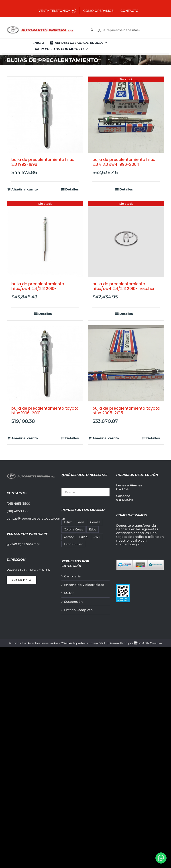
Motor (69, 593)
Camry (69, 537)
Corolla (95, 522)
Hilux (68, 522)
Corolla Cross (73, 529)
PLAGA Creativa (150, 643)
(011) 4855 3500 (18, 504)
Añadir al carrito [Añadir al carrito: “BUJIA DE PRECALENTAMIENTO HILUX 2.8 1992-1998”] (25, 189)
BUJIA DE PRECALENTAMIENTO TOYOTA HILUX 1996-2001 (45, 411)
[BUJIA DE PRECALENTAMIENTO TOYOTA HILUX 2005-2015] (126, 363)
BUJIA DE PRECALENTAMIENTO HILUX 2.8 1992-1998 (43, 162)
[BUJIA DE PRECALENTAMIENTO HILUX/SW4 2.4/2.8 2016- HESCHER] (126, 239)
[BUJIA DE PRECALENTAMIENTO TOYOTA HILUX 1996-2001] (45, 363)
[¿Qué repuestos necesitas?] (126, 30)
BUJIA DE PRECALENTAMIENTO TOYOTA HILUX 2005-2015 (126, 411)
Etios (93, 529)
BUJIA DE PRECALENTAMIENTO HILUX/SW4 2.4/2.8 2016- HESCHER (124, 286)
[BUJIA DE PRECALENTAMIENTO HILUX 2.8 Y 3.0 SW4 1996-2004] (126, 115)
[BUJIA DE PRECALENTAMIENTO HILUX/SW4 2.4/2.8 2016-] (45, 239)
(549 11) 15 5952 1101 (23, 544)
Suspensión (73, 602)
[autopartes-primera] (40, 27)
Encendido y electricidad (84, 585)
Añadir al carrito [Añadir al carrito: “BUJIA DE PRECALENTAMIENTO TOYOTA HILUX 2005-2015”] (106, 438)
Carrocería (72, 576)
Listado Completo (78, 610)
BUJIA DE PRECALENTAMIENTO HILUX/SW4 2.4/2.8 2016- (38, 286)
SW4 (97, 537)
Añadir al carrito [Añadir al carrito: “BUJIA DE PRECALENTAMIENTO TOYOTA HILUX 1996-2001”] (25, 438)
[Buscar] (92, 30)
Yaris (81, 522)
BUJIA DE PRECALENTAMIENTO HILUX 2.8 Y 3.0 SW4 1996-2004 (124, 162)
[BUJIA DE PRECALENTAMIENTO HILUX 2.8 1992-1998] (45, 115)
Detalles (72, 189)
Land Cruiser (73, 544)
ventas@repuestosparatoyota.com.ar (36, 518)
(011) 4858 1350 (18, 511)
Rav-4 (83, 537)
